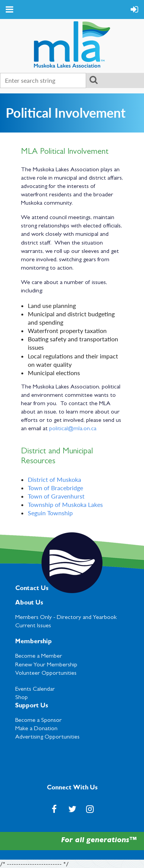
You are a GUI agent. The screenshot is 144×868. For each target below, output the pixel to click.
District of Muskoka (54, 479)
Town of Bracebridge (55, 488)
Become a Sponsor (38, 721)
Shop (22, 698)
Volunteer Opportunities (46, 674)
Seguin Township (50, 513)
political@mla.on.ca (73, 429)
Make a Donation (36, 729)
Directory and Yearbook (87, 618)
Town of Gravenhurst (56, 496)
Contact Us (32, 589)
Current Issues (33, 626)
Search (93, 80)
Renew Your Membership (46, 665)
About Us (29, 603)
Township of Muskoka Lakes (65, 504)
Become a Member (39, 657)
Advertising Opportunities (47, 737)
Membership (34, 642)
